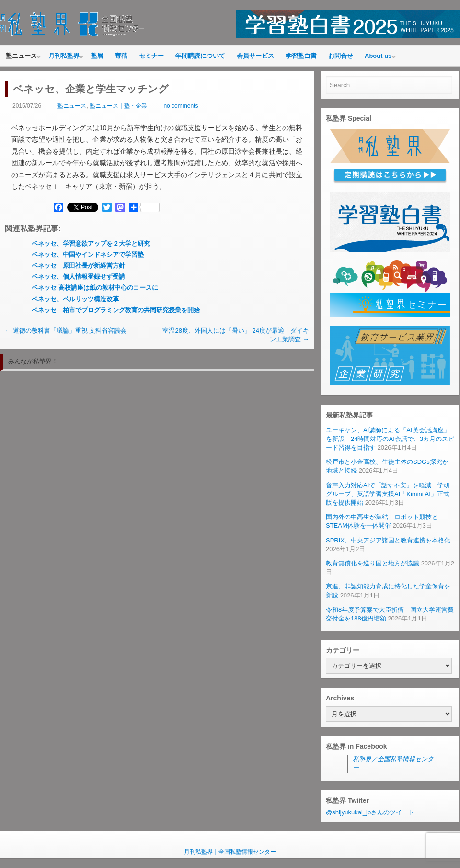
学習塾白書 (301, 56)
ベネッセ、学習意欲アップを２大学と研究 (91, 243)
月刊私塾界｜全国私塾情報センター (230, 852)
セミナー (151, 56)
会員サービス (255, 56)
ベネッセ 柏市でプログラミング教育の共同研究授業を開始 (116, 310)
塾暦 (97, 56)
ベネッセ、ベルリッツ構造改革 (75, 299)
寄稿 (121, 56)
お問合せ (341, 56)
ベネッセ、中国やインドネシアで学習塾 (88, 254)
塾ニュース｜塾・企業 (118, 106)
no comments (181, 106)
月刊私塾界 (64, 56)
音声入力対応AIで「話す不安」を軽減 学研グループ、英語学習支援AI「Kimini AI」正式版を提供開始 (388, 494)
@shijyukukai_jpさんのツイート (370, 812)
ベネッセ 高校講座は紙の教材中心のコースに (95, 287)
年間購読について (200, 56)
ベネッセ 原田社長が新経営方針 (78, 265)
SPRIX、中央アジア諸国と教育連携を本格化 (388, 540)
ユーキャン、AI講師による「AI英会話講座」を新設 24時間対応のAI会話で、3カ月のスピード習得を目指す (390, 439)
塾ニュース (21, 56)
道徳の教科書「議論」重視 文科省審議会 (66, 331)
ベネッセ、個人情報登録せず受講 (78, 276)
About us (378, 56)
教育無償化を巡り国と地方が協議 (373, 563)
